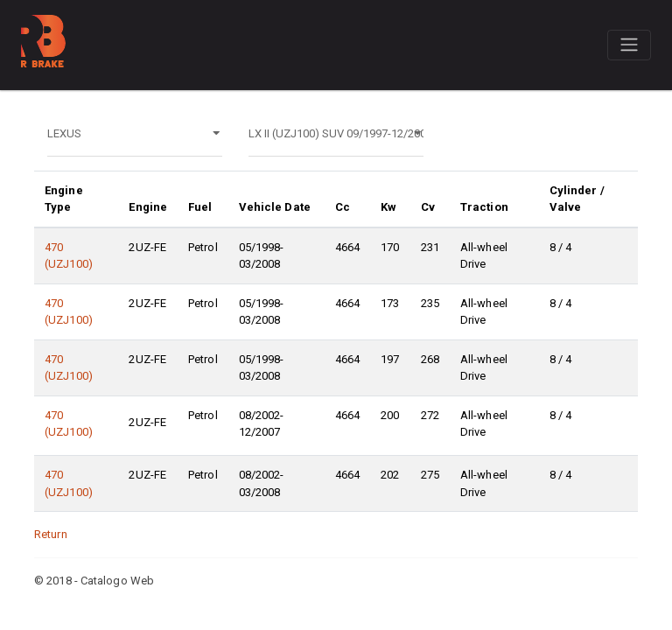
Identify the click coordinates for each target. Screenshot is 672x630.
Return (51, 534)
